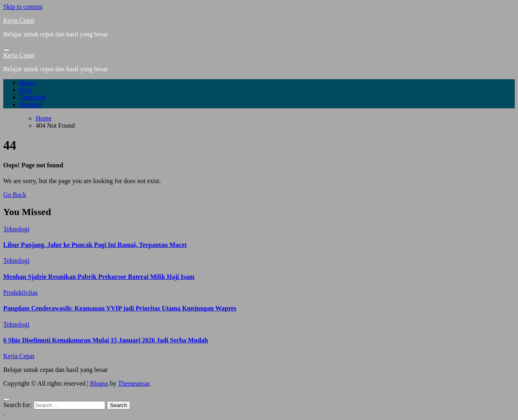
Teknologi (33, 97)
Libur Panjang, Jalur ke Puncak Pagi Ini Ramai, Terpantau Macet (95, 245)
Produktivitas (20, 292)
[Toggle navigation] (6, 50)
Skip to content (23, 7)
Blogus (99, 383)
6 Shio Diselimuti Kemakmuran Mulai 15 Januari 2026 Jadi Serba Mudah (106, 340)
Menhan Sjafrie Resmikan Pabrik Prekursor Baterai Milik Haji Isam (99, 277)
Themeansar (134, 383)
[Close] (6, 399)
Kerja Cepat (19, 20)
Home (27, 83)
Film (25, 90)
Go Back (15, 195)
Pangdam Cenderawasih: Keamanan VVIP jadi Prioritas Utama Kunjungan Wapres (120, 308)
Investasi (31, 104)
